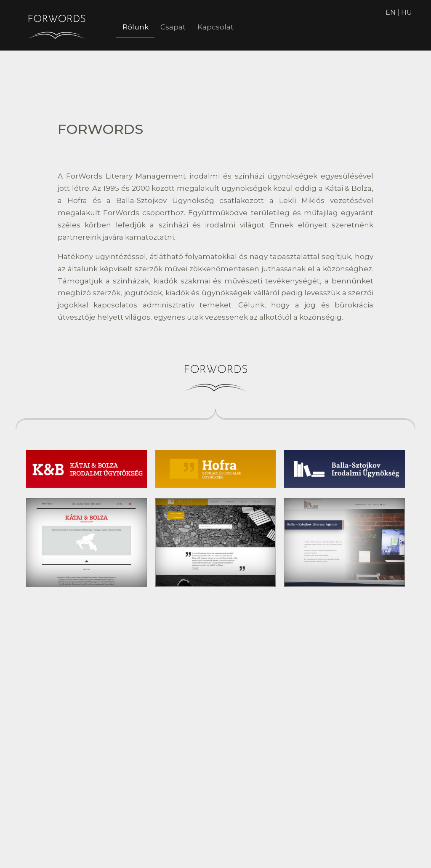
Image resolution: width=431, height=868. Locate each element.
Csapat (180, 27)
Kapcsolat (228, 27)
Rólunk (138, 27)
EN (391, 12)
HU (407, 12)
